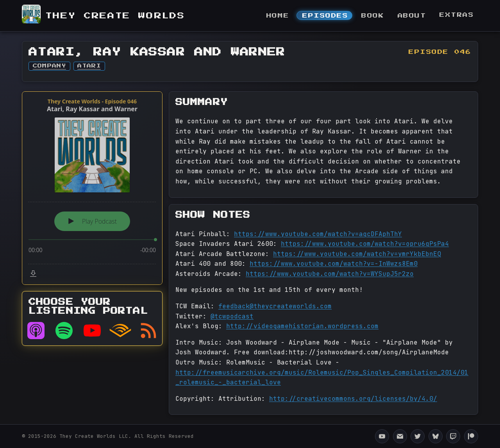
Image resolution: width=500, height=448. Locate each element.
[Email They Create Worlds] (400, 436)
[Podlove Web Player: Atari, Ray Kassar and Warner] (92, 188)
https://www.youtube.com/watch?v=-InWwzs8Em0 (334, 264)
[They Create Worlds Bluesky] (436, 436)
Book (373, 16)
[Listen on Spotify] (64, 331)
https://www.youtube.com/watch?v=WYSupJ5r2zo (330, 274)
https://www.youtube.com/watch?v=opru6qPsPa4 (365, 244)
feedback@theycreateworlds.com (275, 306)
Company (49, 66)
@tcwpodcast (232, 316)
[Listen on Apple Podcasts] (36, 331)
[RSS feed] (148, 331)
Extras (457, 15)
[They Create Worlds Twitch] (453, 436)
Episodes (325, 16)
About (412, 16)
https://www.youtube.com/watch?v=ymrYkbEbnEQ (357, 254)
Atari (89, 66)
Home (278, 16)
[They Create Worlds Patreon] (471, 436)
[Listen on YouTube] (92, 331)
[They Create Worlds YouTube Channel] (382, 436)
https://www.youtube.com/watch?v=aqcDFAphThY (318, 234)
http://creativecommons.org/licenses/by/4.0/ (353, 399)
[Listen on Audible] (120, 331)
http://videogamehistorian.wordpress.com (302, 326)
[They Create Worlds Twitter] (418, 436)
